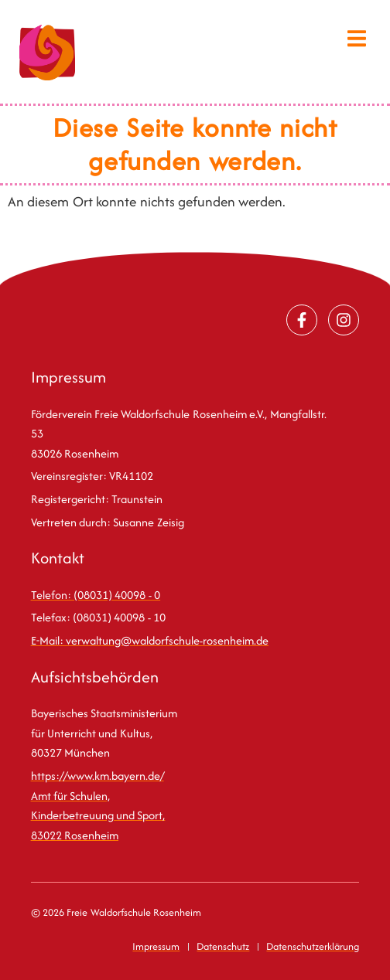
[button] (357, 38)
